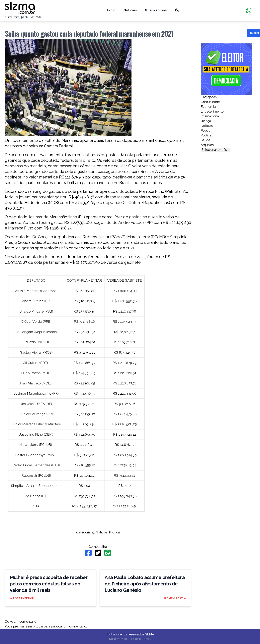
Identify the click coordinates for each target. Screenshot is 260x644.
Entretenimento (212, 111)
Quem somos (156, 10)
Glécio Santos (142, 639)
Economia (208, 107)
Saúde (205, 140)
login (39, 626)
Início (111, 10)
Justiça (206, 121)
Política (114, 532)
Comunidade (210, 102)
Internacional (210, 116)
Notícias (130, 10)
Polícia (206, 131)
